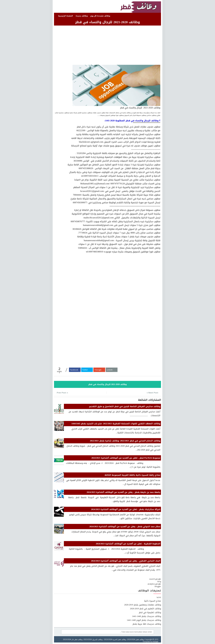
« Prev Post (62, 393)
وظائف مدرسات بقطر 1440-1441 (147, 616)
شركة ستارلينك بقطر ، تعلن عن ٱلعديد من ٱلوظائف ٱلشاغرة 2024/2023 (126, 509)
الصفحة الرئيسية (66, 16)
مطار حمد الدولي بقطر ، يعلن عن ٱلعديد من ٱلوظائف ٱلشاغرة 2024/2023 (125, 527)
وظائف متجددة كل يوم (100, 16)
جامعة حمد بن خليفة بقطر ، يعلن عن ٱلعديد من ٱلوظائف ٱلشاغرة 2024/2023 (123, 492)
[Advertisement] (107, 46)
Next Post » (152, 393)
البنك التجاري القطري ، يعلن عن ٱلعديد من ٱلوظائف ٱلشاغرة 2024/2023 (126, 561)
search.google (155, 579)
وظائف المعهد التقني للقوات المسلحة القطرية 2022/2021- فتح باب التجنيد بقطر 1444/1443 (116, 424)
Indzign (155, 642)
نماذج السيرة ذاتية (153, 601)
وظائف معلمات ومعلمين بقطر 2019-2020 (143, 605)
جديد (159, 597)
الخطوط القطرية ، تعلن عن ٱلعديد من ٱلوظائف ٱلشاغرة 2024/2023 (128, 544)
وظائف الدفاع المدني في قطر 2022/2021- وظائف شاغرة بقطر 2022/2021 (125, 441)
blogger (158, 586)
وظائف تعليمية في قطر (150, 612)
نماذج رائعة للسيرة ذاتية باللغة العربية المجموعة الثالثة (132, 475)
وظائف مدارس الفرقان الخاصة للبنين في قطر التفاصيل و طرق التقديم (125, 406)
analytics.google (154, 584)
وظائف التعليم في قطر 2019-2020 (145, 609)
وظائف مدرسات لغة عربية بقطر (147, 624)
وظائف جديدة (82, 16)
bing (159, 581)
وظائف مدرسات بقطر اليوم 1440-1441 (144, 620)
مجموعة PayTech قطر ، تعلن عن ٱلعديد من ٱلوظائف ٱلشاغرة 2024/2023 (126, 458)
